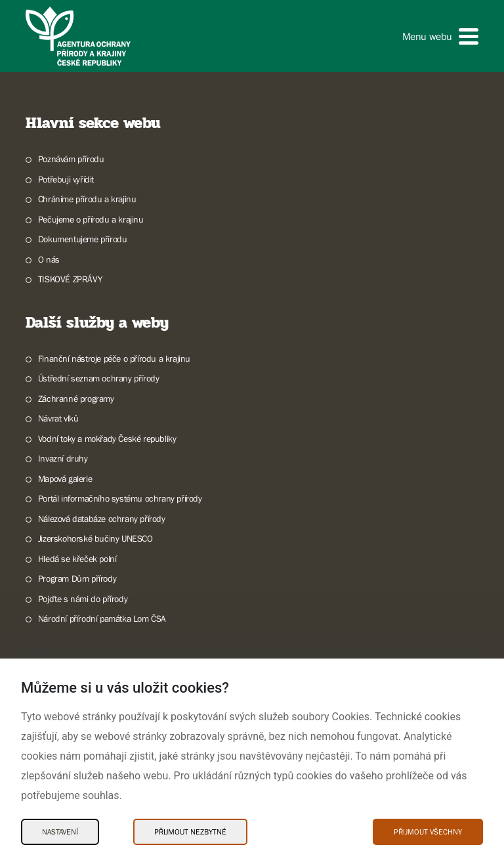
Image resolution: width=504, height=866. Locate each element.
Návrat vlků (58, 418)
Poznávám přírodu (71, 159)
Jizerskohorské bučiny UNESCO (95, 538)
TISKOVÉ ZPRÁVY (70, 279)
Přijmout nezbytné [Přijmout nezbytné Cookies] (190, 832)
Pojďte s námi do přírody (83, 599)
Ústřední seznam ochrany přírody (99, 378)
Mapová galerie (65, 479)
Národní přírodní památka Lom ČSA (102, 618)
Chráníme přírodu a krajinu (87, 199)
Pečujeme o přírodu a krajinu (91, 219)
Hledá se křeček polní (77, 559)
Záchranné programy (76, 399)
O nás (49, 259)
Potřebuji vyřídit (66, 179)
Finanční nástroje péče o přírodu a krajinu (114, 358)
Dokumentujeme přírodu (83, 239)
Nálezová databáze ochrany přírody (102, 519)
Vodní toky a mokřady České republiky (107, 439)
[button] (440, 36)
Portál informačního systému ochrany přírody (120, 498)
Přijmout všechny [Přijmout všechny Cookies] (428, 832)
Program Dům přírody (77, 578)
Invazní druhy (63, 458)
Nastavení (60, 832)
